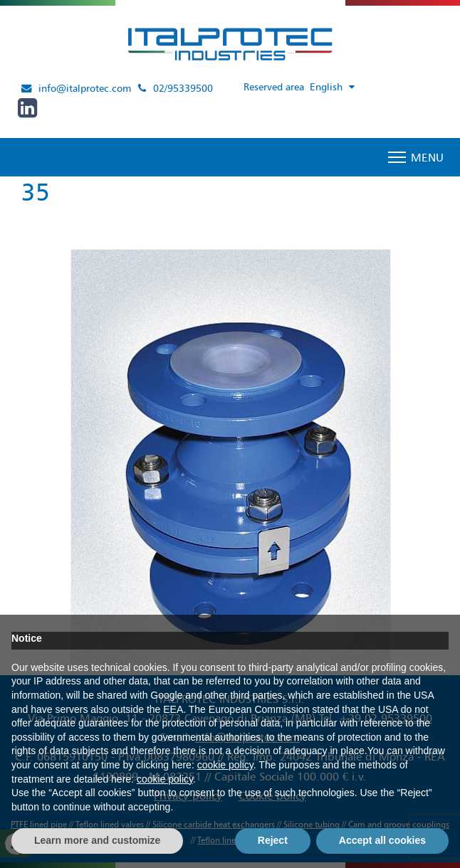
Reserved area (274, 87)
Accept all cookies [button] (382, 840)
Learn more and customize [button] (97, 840)
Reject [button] (273, 840)
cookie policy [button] (225, 765)
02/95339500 (183, 88)
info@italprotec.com (85, 88)
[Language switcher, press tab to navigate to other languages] (335, 87)
